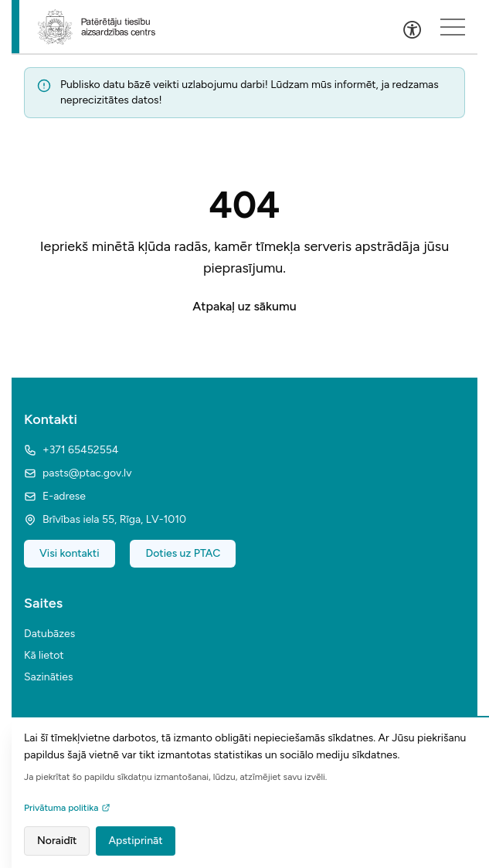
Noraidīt (57, 841)
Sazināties (49, 677)
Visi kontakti (70, 553)
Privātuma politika (67, 808)
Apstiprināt (135, 841)
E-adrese (55, 496)
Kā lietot (44, 655)
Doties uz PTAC (183, 553)
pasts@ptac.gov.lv (78, 473)
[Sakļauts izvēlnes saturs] (453, 27)
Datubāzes (49, 634)
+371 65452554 (71, 450)
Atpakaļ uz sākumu (244, 306)
